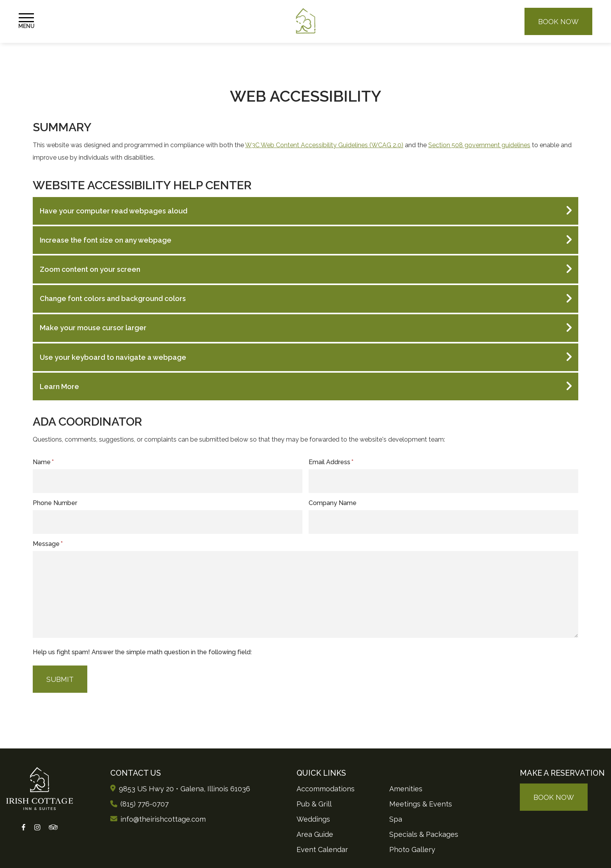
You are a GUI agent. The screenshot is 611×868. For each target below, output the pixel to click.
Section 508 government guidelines (479, 145)
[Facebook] (23, 828)
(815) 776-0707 (145, 804)
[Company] (443, 522)
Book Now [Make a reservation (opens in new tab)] (558, 22)
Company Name (333, 503)
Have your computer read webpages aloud (114, 211)
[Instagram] (37, 828)
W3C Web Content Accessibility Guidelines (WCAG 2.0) (324, 145)
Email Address (331, 462)
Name (43, 462)
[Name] (168, 481)
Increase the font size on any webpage (106, 240)
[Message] (305, 594)
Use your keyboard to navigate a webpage (113, 357)
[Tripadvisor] (53, 828)
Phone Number (55, 503)
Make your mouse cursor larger (93, 328)
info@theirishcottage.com (163, 819)
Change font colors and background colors (113, 298)
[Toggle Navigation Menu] (26, 22)
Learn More (59, 386)
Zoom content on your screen (90, 269)
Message (48, 544)
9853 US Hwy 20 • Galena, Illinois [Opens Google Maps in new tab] (185, 789)
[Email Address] (443, 481)
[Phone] (168, 522)
